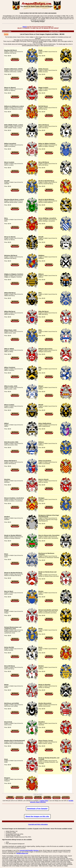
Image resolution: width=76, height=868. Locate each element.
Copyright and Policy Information (38, 824)
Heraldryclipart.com (22, 853)
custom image (44, 801)
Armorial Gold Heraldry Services (29, 850)
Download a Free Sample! (37, 809)
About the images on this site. (37, 816)
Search (25, 27)
